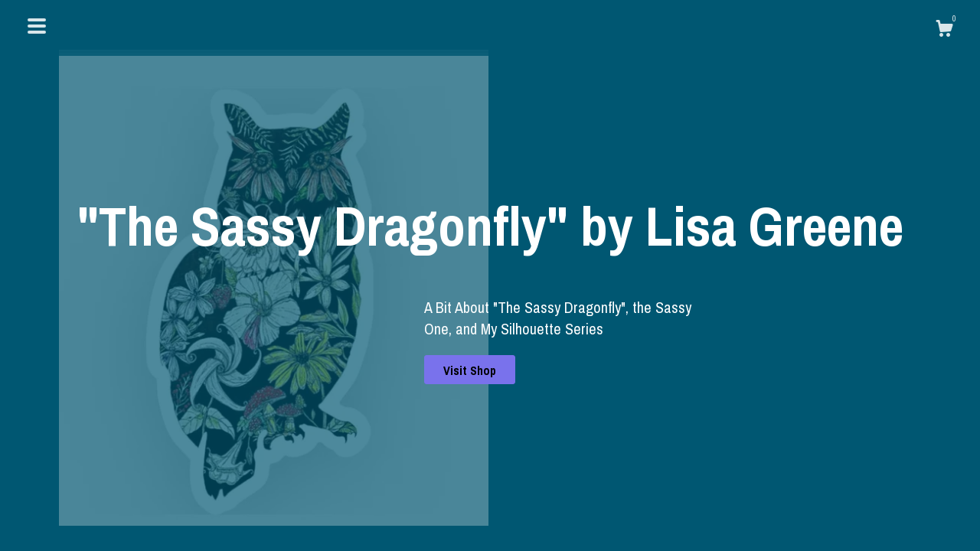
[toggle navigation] (37, 26)
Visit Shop (470, 370)
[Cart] (944, 31)
